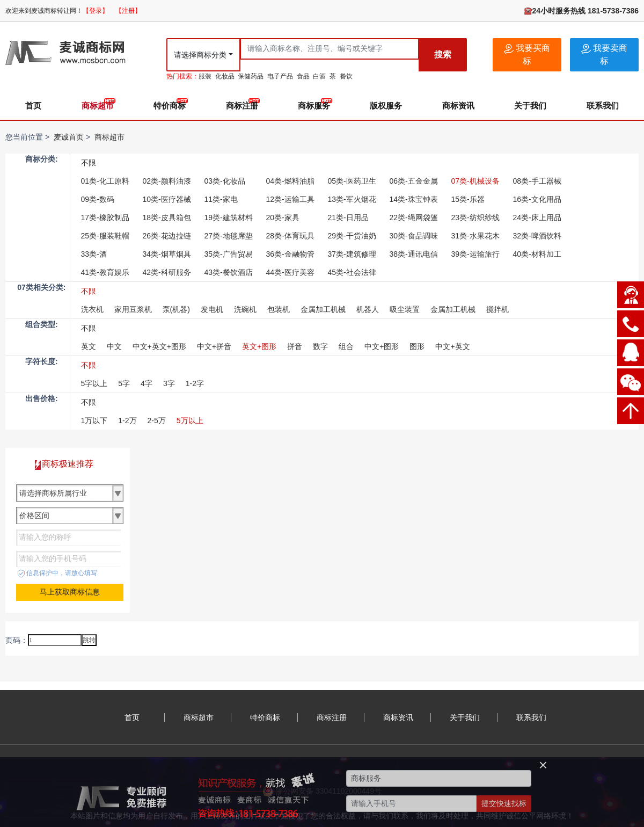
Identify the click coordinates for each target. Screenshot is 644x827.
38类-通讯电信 (414, 254)
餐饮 (346, 76)
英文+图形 (259, 346)
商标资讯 (458, 106)
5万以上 (190, 420)
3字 (169, 383)
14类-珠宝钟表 (414, 199)
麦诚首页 (69, 137)
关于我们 (530, 106)
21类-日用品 (348, 217)
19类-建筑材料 (229, 217)
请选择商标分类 (200, 55)
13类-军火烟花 (352, 199)
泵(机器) (176, 309)
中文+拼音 (214, 346)
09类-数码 (98, 199)
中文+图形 (382, 346)
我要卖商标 (604, 55)
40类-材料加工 (537, 254)
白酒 (319, 76)
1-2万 (127, 420)
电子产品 (280, 76)
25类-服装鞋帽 (105, 236)
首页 (33, 106)
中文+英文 (452, 346)
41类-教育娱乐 (105, 272)
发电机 (212, 309)
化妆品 (225, 76)
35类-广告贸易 (229, 254)
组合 (346, 346)
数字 (320, 346)
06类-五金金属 (414, 181)
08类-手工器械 (537, 181)
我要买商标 (527, 55)
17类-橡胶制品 (105, 217)
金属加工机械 (323, 309)
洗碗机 (245, 309)
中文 (114, 346)
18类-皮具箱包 (167, 217)
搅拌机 (497, 309)
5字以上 (94, 383)
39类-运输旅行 (475, 254)
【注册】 (128, 11)
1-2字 (195, 383)
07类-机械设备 (475, 181)
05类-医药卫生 (352, 181)
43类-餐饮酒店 (229, 272)
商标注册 (242, 106)
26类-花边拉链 (167, 236)
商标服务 (314, 106)
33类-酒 (94, 254)
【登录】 (96, 11)
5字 (124, 383)
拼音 (295, 346)
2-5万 (157, 420)
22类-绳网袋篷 (414, 217)
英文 (89, 346)
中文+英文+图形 (159, 346)
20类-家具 (283, 217)
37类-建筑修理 (352, 254)
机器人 (368, 309)
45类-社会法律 (352, 272)
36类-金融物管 (290, 254)
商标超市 (98, 106)
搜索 (443, 55)
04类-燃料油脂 (290, 181)
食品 (303, 76)
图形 (417, 346)
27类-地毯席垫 (229, 236)
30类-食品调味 (414, 236)
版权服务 (386, 106)
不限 (89, 163)
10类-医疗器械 (167, 199)
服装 (205, 76)
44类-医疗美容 (290, 272)
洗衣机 (92, 309)
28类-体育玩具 (290, 236)
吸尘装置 (405, 309)
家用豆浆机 (133, 309)
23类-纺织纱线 (475, 217)
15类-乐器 (468, 199)
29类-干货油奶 (352, 236)
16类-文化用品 (537, 199)
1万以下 (94, 420)
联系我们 (603, 106)
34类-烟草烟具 (167, 254)
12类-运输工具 (290, 199)
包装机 (279, 309)
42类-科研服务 (167, 272)
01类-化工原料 (105, 181)
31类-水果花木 (475, 236)
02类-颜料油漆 (167, 181)
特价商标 (170, 106)
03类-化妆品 (225, 181)
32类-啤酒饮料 (537, 236)
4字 (147, 383)
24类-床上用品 (537, 217)
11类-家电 (221, 199)
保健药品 (251, 76)
